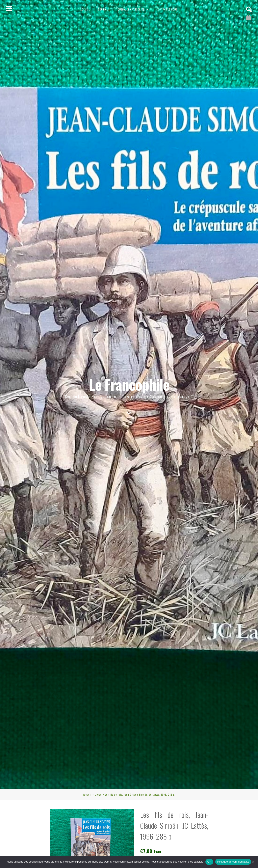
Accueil (85, 9)
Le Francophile (129, 384)
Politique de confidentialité (233, 862)
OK (209, 862)
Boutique (104, 9)
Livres (98, 794)
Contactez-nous (167, 9)
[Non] (253, 862)
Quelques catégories (131, 9)
